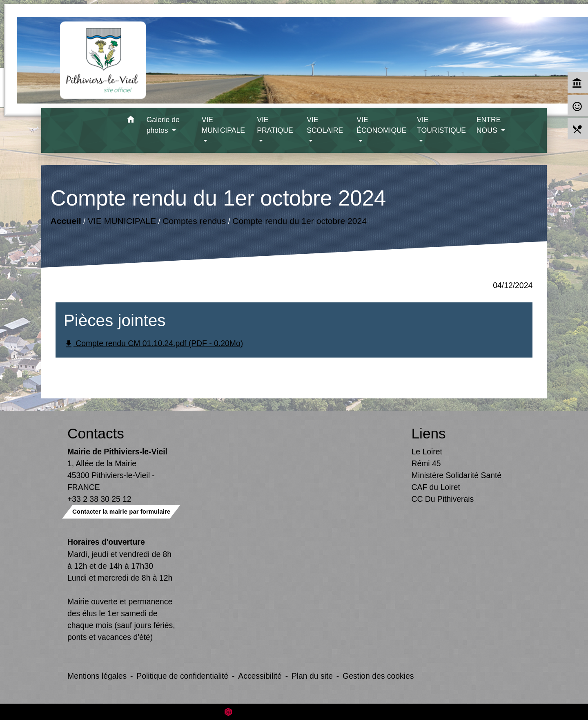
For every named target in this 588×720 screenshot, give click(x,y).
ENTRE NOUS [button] (489, 125)
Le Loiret (427, 452)
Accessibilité (260, 676)
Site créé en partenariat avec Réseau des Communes (294, 712)
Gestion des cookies (378, 676)
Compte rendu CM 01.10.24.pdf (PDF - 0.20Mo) (153, 344)
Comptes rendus (194, 221)
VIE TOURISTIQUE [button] (441, 125)
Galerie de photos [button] (163, 125)
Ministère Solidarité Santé (457, 475)
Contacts (96, 433)
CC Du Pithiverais (443, 499)
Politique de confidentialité (182, 676)
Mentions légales (97, 676)
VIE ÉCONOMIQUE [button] (381, 125)
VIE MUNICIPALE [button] (223, 125)
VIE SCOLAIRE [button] (325, 125)
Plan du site (312, 676)
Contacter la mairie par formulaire (121, 511)
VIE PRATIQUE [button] (275, 125)
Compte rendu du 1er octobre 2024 (300, 221)
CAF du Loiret (436, 487)
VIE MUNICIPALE (122, 221)
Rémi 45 (426, 463)
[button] (131, 121)
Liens (429, 433)
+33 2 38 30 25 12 (99, 499)
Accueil (66, 221)
